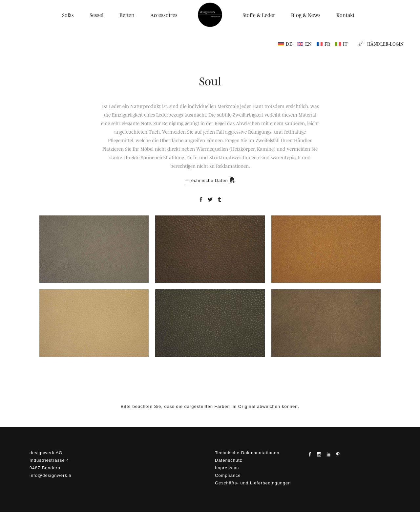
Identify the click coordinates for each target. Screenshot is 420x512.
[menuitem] (285, 44)
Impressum (227, 468)
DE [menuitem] (289, 44)
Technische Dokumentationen (247, 453)
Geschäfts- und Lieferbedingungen (253, 483)
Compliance (228, 475)
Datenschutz (229, 460)
